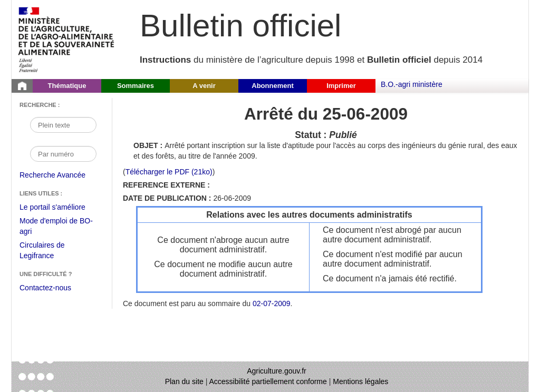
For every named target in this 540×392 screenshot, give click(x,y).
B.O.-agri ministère (412, 84)
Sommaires (136, 86)
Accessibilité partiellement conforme (268, 381)
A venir (204, 86)
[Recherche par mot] (63, 125)
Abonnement (272, 86)
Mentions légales (360, 381)
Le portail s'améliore (60, 208)
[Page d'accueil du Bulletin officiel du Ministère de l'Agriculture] (22, 86)
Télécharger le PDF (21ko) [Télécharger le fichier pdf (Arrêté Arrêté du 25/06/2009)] (169, 172)
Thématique (67, 86)
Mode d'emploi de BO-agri (56, 227)
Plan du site (184, 381)
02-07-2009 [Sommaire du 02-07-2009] (272, 303)
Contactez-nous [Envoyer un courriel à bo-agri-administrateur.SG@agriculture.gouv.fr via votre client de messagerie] (45, 288)
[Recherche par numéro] (63, 154)
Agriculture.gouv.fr (277, 371)
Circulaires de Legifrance (50, 252)
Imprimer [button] (341, 86)
